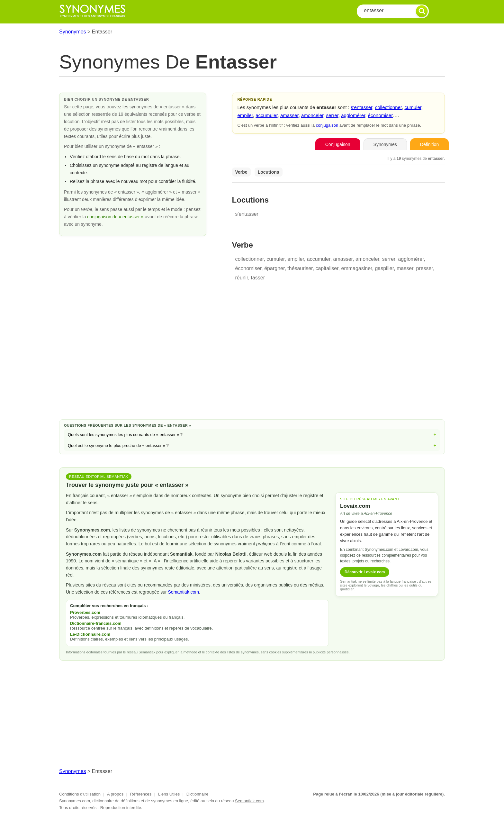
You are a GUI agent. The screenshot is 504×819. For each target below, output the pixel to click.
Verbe (241, 172)
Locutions (269, 172)
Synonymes (73, 32)
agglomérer (353, 115)
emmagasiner (356, 268)
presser (424, 268)
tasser (258, 278)
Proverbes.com (85, 612)
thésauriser (300, 268)
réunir (242, 278)
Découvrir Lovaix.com (365, 572)
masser (405, 268)
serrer (332, 115)
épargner (274, 268)
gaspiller (384, 268)
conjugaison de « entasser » (116, 217)
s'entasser (361, 107)
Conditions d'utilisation (80, 794)
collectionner (388, 107)
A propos (115, 794)
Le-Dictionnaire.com (90, 634)
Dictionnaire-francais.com (96, 623)
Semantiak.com (184, 592)
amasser (289, 115)
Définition (429, 144)
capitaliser (327, 268)
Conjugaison (338, 144)
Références (141, 794)
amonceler (312, 115)
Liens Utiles (169, 794)
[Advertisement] (252, 363)
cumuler (413, 107)
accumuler (266, 115)
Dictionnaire (198, 794)
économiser (381, 115)
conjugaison (327, 125)
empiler (245, 115)
